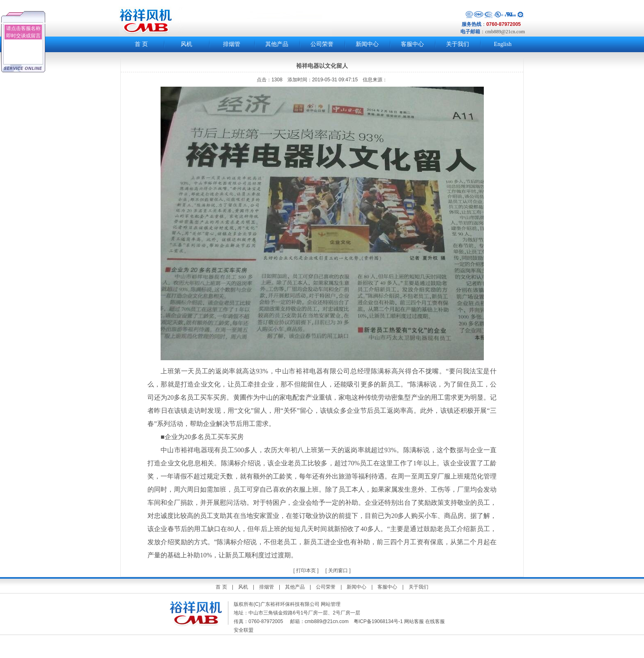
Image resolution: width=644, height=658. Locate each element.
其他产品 (277, 44)
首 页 (141, 44)
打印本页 (305, 571)
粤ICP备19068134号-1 (378, 621)
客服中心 (412, 44)
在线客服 (435, 621)
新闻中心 (367, 44)
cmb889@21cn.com (505, 32)
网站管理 (331, 604)
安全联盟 (244, 630)
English (503, 44)
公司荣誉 (322, 44)
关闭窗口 (338, 571)
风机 (186, 44)
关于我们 (458, 44)
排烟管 (232, 44)
